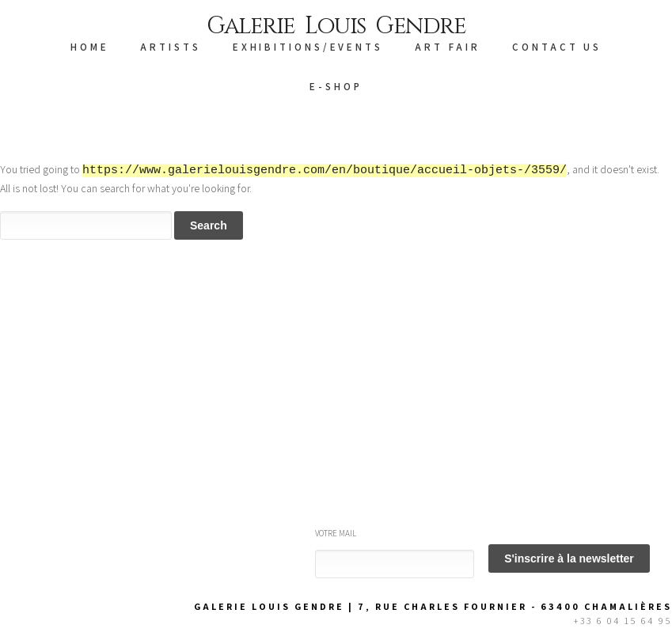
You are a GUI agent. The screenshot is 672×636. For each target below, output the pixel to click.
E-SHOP (336, 87)
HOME (90, 47)
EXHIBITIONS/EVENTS (308, 47)
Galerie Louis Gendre (336, 26)
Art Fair (448, 47)
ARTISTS (170, 47)
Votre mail (336, 533)
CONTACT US (557, 47)
